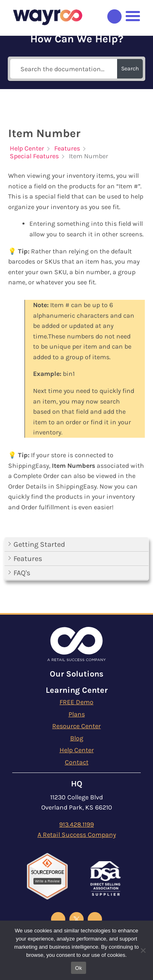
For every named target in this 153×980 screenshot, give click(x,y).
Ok (79, 968)
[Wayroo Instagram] (95, 919)
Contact (77, 762)
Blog (77, 738)
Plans (77, 714)
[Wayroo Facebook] (58, 919)
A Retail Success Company (77, 835)
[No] (143, 950)
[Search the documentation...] (64, 69)
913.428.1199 (76, 824)
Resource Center (76, 726)
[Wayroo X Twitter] (76, 919)
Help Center (77, 750)
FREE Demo (76, 702)
